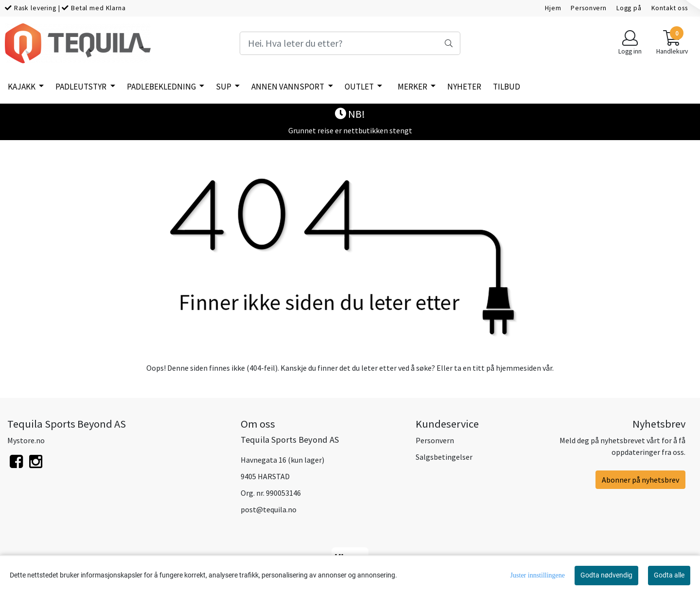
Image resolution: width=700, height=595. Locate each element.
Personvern (589, 8)
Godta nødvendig (606, 575)
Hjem (553, 8)
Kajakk (22, 87)
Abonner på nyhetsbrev (640, 480)
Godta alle (669, 575)
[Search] (350, 43)
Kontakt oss (670, 8)
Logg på (629, 8)
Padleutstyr (82, 87)
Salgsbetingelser (444, 457)
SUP (224, 87)
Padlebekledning (162, 87)
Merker (413, 87)
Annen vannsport (289, 87)
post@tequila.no (269, 509)
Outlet (360, 87)
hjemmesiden (518, 368)
